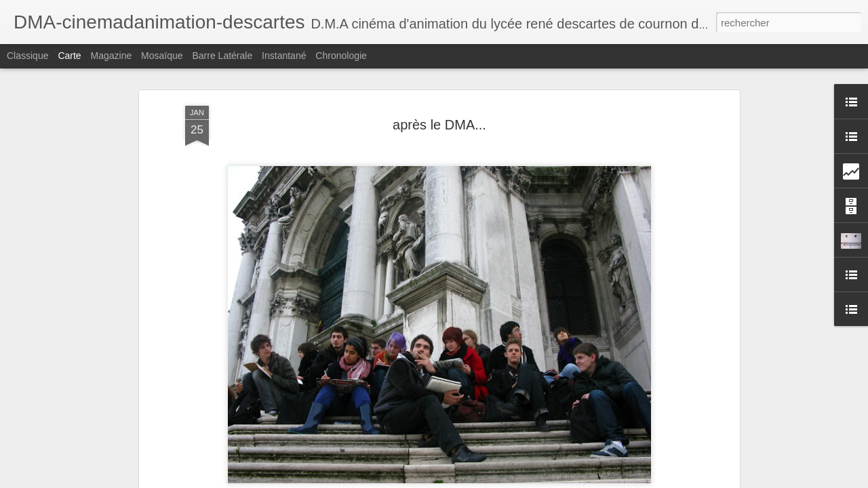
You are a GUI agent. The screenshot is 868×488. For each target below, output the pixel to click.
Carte (69, 56)
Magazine (112, 56)
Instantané (284, 56)
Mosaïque (162, 56)
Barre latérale (222, 56)
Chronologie (341, 56)
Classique (27, 56)
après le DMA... (439, 125)
